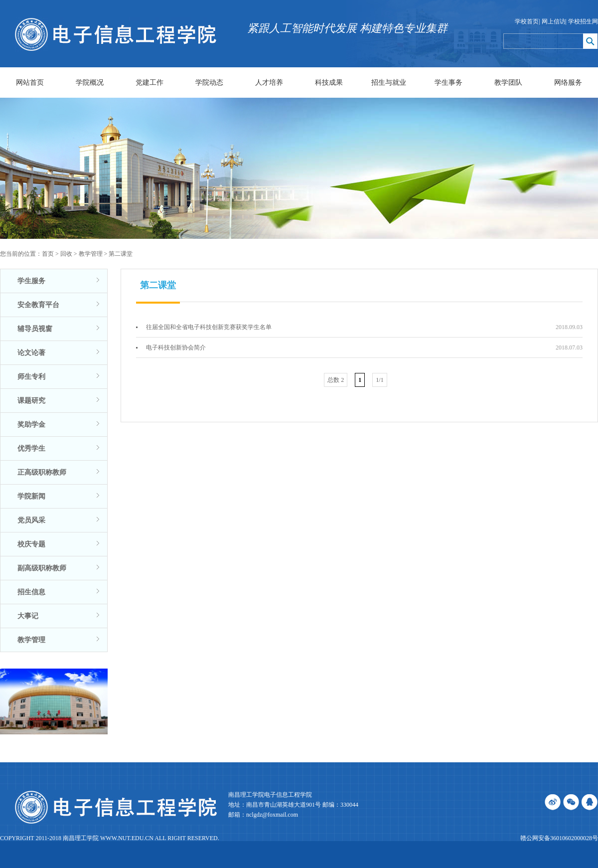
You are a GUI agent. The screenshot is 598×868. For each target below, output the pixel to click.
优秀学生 (31, 448)
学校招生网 (583, 21)
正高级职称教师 (42, 472)
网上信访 (554, 21)
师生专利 (31, 377)
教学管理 (91, 254)
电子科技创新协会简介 (176, 347)
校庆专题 (31, 544)
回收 (66, 254)
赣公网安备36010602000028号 (559, 838)
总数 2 (336, 380)
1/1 (379, 380)
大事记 (28, 616)
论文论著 (31, 353)
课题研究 (31, 401)
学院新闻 (31, 496)
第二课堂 (121, 254)
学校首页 (527, 21)
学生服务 (31, 281)
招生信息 (31, 592)
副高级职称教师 (42, 568)
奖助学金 (31, 425)
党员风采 (31, 520)
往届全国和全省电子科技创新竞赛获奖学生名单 (209, 327)
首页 (48, 254)
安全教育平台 (38, 305)
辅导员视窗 (35, 329)
